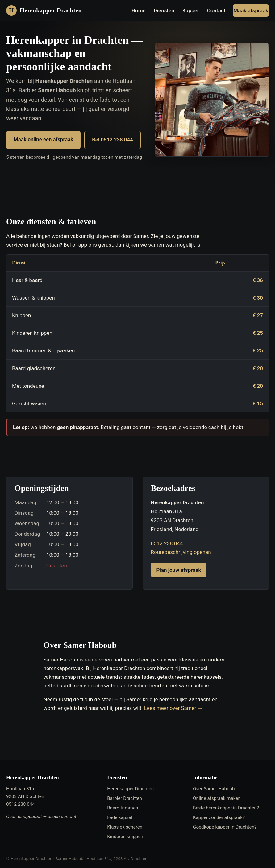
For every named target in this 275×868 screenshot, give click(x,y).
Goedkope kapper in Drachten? (225, 827)
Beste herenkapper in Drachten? (226, 808)
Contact (216, 10)
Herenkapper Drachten (130, 789)
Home (139, 10)
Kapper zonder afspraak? (219, 817)
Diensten (164, 10)
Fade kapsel (120, 817)
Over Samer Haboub (214, 789)
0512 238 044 (167, 543)
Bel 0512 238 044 (112, 140)
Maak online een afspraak (43, 139)
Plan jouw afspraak (179, 570)
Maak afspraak (251, 10)
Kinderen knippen (125, 837)
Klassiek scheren (125, 827)
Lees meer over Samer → (173, 708)
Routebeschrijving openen (181, 552)
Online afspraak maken (217, 798)
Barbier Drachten (125, 798)
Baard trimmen (123, 808)
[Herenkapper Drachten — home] (44, 10)
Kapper (191, 10)
